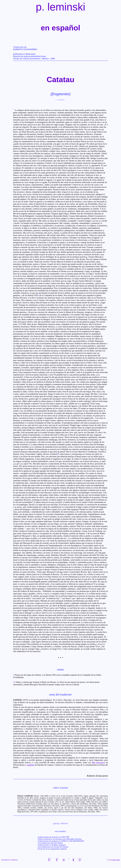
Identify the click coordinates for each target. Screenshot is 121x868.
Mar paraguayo (98, 763)
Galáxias (30, 765)
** (14, 682)
